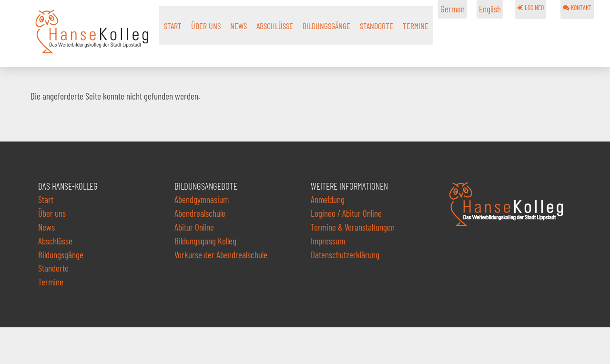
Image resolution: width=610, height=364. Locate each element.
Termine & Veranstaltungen (353, 227)
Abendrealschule (200, 213)
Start (173, 26)
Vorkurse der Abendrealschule (221, 255)
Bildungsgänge (326, 26)
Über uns (206, 26)
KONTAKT (577, 7)
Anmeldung (328, 199)
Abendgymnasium (202, 199)
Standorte (376, 26)
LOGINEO (531, 7)
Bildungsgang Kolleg (205, 241)
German (452, 9)
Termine (416, 26)
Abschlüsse (275, 26)
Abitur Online (194, 227)
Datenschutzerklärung (345, 255)
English (490, 9)
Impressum (328, 241)
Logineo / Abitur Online (346, 213)
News (239, 26)
